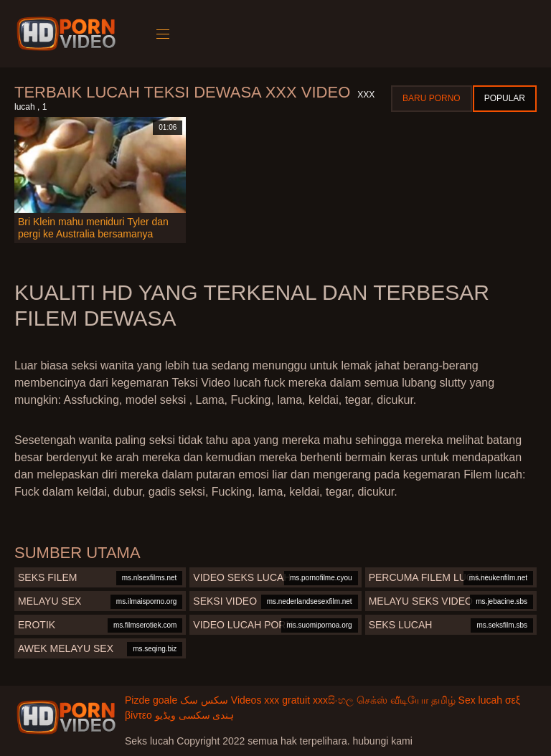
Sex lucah (480, 700)
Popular (505, 98)
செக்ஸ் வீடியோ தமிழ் (406, 700)
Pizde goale (151, 700)
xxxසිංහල (333, 700)
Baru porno (432, 98)
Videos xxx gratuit (270, 700)
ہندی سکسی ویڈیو (195, 715)
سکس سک (204, 700)
